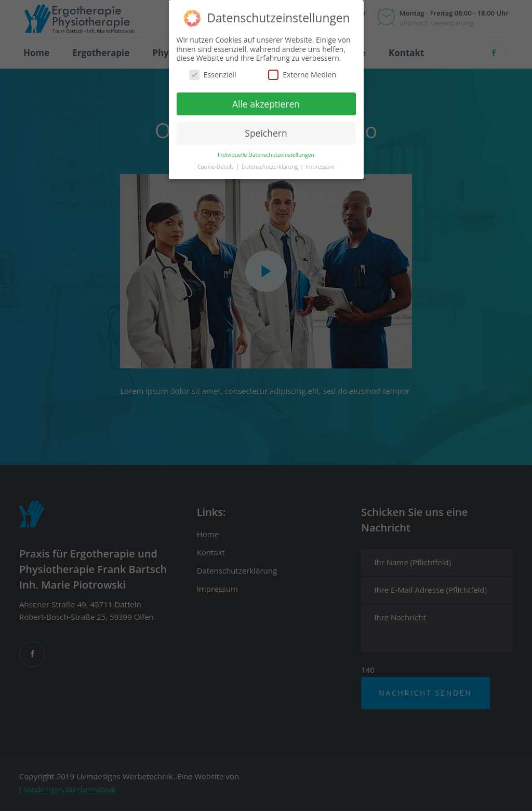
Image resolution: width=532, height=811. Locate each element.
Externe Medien (302, 74)
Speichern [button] (266, 132)
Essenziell (213, 74)
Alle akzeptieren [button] (266, 103)
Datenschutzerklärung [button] (270, 166)
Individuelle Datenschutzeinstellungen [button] (266, 154)
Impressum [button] (320, 166)
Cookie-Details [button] (216, 166)
